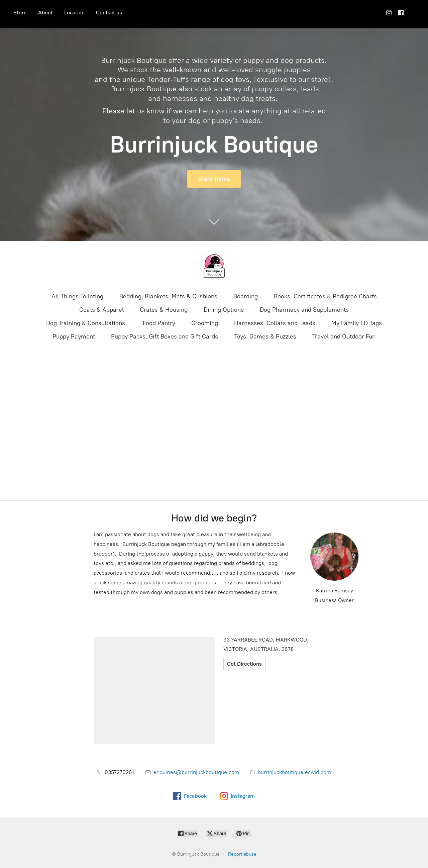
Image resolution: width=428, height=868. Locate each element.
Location (74, 13)
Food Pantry (159, 323)
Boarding (246, 296)
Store (20, 13)
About (45, 13)
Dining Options (224, 310)
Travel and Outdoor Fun (344, 336)
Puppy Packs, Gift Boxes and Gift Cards (165, 336)
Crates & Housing (164, 310)
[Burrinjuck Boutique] (214, 266)
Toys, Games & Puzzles (265, 336)
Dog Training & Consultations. (86, 323)
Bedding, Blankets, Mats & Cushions (168, 296)
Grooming (205, 323)
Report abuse (242, 854)
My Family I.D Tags (357, 323)
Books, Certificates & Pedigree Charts (325, 296)
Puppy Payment (74, 336)
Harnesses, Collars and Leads (275, 323)
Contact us (109, 13)
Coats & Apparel (101, 310)
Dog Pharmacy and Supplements (304, 310)
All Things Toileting (77, 296)
